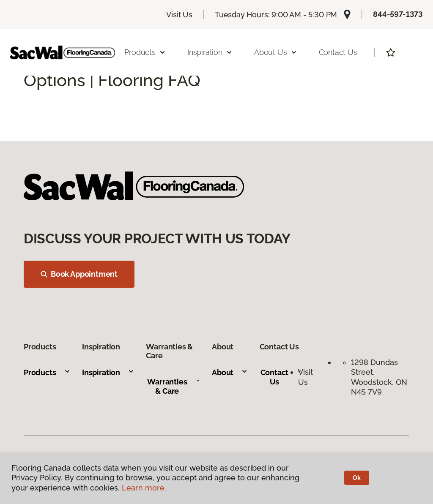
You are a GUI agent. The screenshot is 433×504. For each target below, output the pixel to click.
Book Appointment (79, 274)
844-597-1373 (398, 14)
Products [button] (145, 52)
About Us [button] (276, 52)
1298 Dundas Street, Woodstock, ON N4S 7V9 (379, 377)
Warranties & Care (174, 386)
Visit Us (179, 15)
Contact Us (338, 52)
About (230, 372)
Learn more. (144, 488)
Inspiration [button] (210, 52)
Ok (357, 478)
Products (47, 372)
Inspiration (108, 372)
